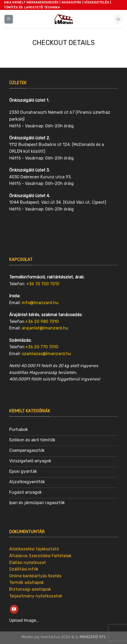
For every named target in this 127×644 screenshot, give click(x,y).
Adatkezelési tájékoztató (34, 549)
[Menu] (9, 19)
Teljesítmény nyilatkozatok (36, 596)
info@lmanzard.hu (40, 303)
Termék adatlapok (27, 582)
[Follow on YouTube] (14, 609)
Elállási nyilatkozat (28, 563)
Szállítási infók (24, 569)
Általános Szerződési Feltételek (40, 556)
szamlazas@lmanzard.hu (46, 354)
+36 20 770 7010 (42, 347)
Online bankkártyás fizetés (35, 576)
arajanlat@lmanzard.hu (45, 328)
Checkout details (63, 43)
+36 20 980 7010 (42, 321)
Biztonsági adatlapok (30, 589)
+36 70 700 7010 (43, 284)
